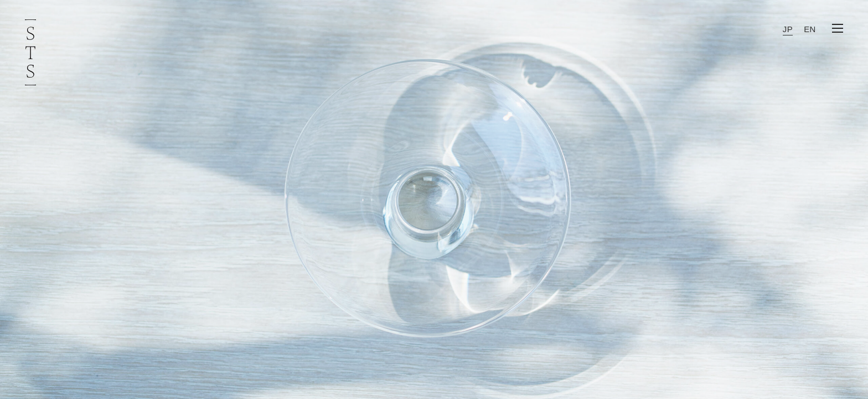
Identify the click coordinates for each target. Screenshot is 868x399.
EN (810, 29)
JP (788, 29)
